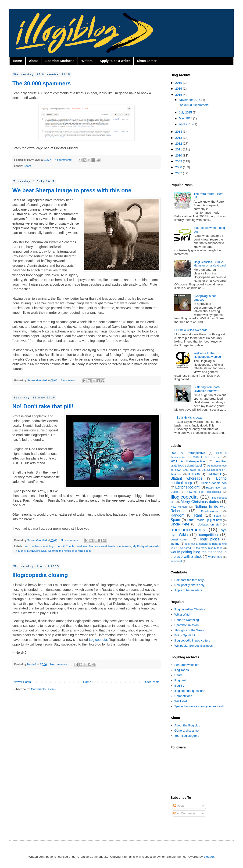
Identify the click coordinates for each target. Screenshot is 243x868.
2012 (179, 144)
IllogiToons (181, 670)
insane (175, 544)
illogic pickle (209, 539)
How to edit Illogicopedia (204, 492)
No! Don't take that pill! (43, 406)
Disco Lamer (147, 61)
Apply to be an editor (188, 590)
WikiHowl (180, 701)
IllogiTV (179, 686)
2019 (179, 83)
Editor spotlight (187, 487)
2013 (179, 138)
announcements (188, 530)
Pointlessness (210, 511)
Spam (27, 166)
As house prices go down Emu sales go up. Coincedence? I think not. (199, 470)
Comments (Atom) (43, 689)
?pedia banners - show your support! (199, 706)
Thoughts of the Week (189, 630)
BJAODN (194, 474)
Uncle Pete (180, 524)
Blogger (209, 857)
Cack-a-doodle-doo (214, 483)
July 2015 (186, 112)
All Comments (185, 813)
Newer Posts (22, 682)
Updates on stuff (209, 524)
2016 (179, 89)
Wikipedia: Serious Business (193, 646)
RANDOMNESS (37, 551)
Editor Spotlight (185, 635)
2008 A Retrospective (188, 453)
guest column (180, 539)
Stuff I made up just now (205, 520)
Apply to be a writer (115, 61)
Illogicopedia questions (190, 691)
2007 (179, 173)
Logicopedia (98, 640)
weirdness (215, 557)
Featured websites (187, 665)
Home (17, 61)
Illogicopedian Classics (190, 609)
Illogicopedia (184, 497)
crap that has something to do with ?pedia (49, 546)
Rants (178, 675)
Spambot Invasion (186, 625)
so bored (186, 548)
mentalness (124, 546)
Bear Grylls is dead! (190, 418)
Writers (87, 61)
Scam (217, 516)
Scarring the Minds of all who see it (70, 551)
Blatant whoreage (187, 478)
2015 (179, 95)
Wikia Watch (183, 615)
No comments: (64, 160)
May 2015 (186, 118)
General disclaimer (187, 731)
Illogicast (180, 680)
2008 (179, 167)
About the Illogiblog (187, 725)
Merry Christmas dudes (200, 502)
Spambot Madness (60, 61)
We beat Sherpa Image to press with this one (72, 190)
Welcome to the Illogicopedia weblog (207, 355)
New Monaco (179, 507)
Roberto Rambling (187, 620)
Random (177, 515)
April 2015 (186, 124)
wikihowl (176, 561)
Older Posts (151, 682)
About (34, 61)
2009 (179, 161)
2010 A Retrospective (207, 457)
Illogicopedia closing (40, 575)
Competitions (183, 696)
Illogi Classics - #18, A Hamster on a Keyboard (209, 264)
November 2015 (190, 100)
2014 (179, 132)
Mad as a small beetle (102, 546)
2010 (179, 155)
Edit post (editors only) (189, 580)
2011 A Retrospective (188, 461)
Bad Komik (214, 474)
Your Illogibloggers (187, 736)
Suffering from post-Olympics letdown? (207, 389)
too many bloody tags (209, 548)
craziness (82, 546)
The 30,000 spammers (41, 83)
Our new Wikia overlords (191, 330)
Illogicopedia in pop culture (192, 640)
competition (208, 535)
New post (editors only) (190, 585)
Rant (198, 515)
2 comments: (69, 380)
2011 (179, 149)
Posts (179, 806)
